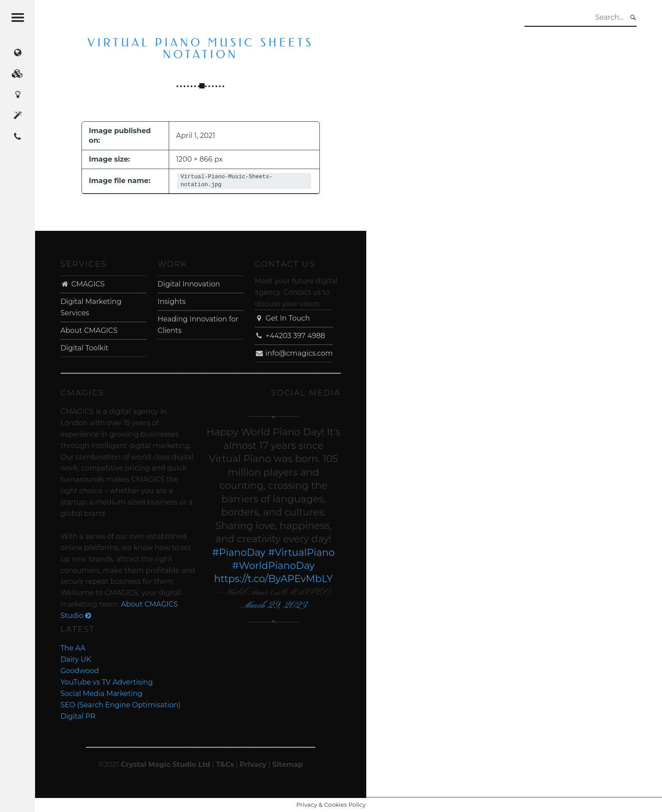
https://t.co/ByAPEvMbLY (273, 579)
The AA (73, 648)
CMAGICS (83, 284)
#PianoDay (239, 553)
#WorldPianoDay (274, 566)
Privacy (253, 764)
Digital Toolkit (85, 348)
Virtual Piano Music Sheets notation (201, 49)
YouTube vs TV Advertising (107, 682)
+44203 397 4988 (290, 336)
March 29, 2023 (274, 605)
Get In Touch (282, 318)
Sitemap (287, 764)
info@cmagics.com (294, 353)
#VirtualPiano (301, 553)
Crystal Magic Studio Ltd (166, 764)
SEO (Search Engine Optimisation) (120, 705)
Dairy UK (76, 659)
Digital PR (78, 716)
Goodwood (80, 671)
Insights (172, 302)
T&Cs (225, 764)
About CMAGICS (89, 330)
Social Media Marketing (101, 694)
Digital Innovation (189, 284)
